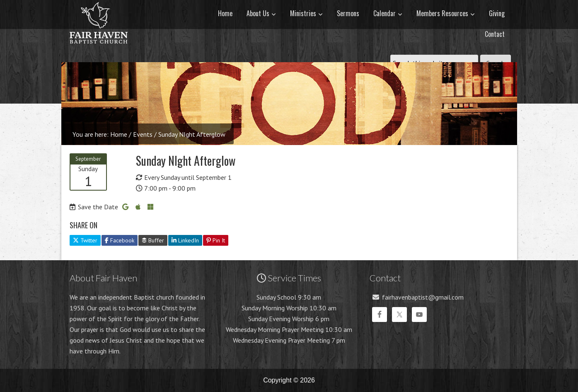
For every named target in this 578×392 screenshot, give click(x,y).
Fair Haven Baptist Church (99, 52)
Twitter (85, 240)
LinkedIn (185, 240)
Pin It (216, 240)
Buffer (153, 240)
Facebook (120, 240)
